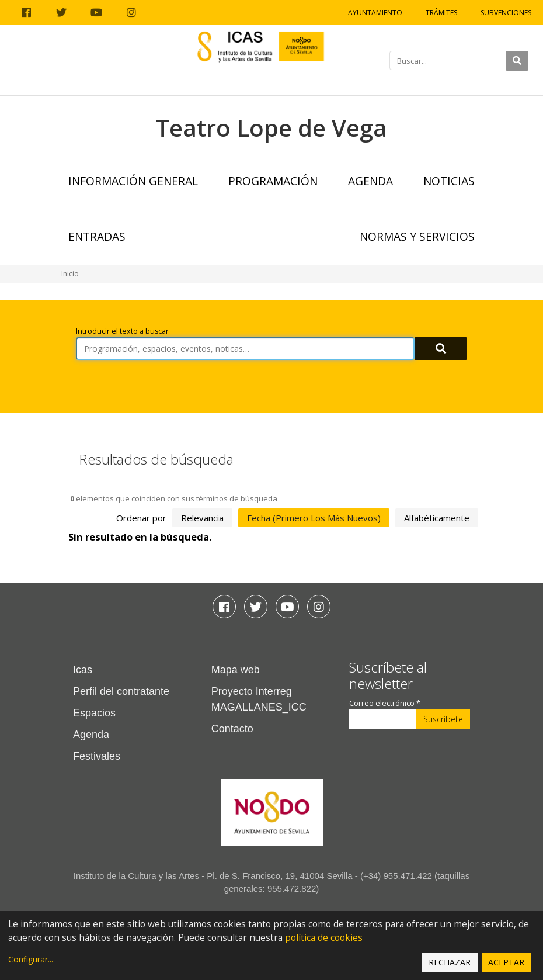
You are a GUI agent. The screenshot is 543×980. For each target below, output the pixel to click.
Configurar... (31, 959)
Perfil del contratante (121, 691)
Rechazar (450, 962)
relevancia (202, 518)
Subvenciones (506, 13)
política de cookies (324, 938)
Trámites (441, 13)
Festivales (97, 756)
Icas (83, 670)
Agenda (370, 181)
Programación (273, 181)
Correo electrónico (385, 703)
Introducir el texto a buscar (122, 331)
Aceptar (506, 962)
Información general (133, 181)
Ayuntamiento (375, 13)
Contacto (232, 729)
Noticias (449, 181)
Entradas (97, 236)
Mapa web (236, 670)
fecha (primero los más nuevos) (314, 518)
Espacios (94, 713)
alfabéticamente (437, 518)
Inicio (70, 274)
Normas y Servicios (417, 236)
